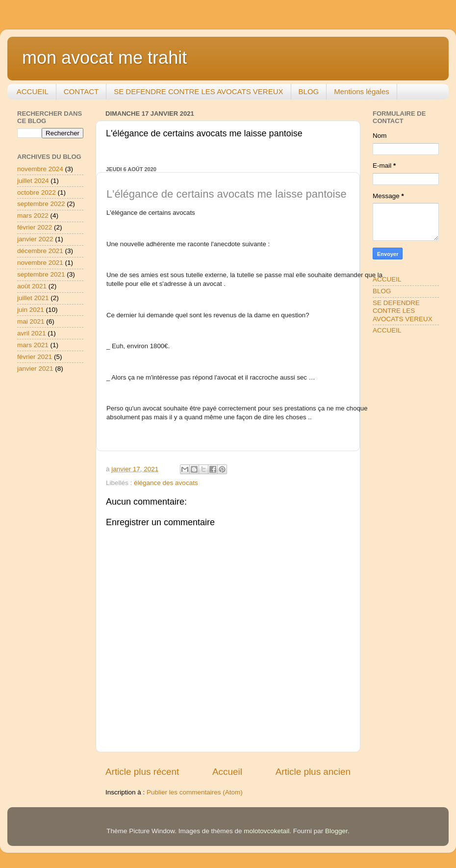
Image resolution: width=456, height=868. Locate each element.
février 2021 (35, 357)
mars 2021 (33, 345)
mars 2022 (33, 216)
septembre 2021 (41, 274)
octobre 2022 (37, 192)
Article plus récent (142, 772)
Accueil (227, 772)
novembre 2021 (40, 263)
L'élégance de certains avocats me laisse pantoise (227, 194)
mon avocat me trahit (104, 58)
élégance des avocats (166, 483)
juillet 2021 (33, 298)
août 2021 (32, 286)
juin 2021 (31, 310)
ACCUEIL (33, 91)
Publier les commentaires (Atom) (195, 792)
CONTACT (81, 91)
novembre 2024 (40, 169)
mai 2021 (31, 321)
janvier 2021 (35, 369)
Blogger (336, 831)
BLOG (309, 91)
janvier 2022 (35, 239)
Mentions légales (362, 91)
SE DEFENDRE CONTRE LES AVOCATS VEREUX (198, 91)
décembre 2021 (40, 251)
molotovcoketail (266, 831)
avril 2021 (32, 333)
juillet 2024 (33, 181)
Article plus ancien (313, 772)
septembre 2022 (41, 204)
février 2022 (35, 227)
